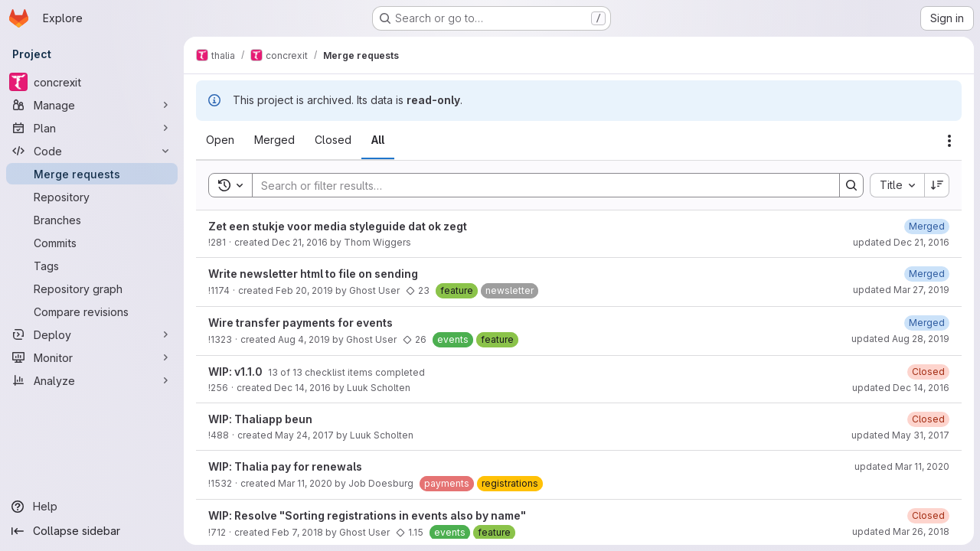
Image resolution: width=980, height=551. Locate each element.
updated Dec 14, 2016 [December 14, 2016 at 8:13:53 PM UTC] (901, 388)
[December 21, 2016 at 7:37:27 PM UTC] (927, 226)
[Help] (92, 507)
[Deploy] (92, 334)
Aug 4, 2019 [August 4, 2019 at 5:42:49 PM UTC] (304, 339)
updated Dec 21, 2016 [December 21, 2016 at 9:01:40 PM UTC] (901, 242)
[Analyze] (92, 380)
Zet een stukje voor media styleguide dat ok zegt (338, 226)
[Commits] (92, 243)
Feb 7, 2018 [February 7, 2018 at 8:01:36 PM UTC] (297, 532)
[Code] (92, 151)
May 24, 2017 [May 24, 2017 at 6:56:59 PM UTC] (304, 435)
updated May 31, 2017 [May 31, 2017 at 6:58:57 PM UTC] (900, 435)
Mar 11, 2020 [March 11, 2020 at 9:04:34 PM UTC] (305, 483)
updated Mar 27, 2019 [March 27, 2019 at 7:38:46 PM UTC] (901, 290)
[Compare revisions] (92, 311)
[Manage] (92, 105)
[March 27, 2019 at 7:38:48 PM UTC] (927, 274)
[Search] (538, 185)
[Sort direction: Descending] (937, 185)
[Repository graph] (92, 289)
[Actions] (949, 141)
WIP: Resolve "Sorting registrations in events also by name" (367, 515)
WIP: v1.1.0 (237, 372)
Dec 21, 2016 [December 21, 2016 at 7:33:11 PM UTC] (300, 242)
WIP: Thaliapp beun (260, 419)
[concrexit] (92, 82)
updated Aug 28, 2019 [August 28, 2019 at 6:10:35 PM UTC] (900, 339)
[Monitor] (92, 357)
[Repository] (92, 197)
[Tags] (92, 266)
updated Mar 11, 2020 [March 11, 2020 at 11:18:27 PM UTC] (902, 466)
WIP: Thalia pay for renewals (285, 466)
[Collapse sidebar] (92, 531)
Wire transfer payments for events (301, 323)
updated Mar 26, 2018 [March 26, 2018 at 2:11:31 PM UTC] (901, 531)
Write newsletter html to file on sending (313, 274)
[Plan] (92, 128)
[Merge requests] (92, 174)
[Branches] (92, 220)
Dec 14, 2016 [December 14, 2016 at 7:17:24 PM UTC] (302, 388)
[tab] (220, 140)
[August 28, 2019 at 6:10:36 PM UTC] (927, 323)
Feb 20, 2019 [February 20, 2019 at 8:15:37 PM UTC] (304, 290)
